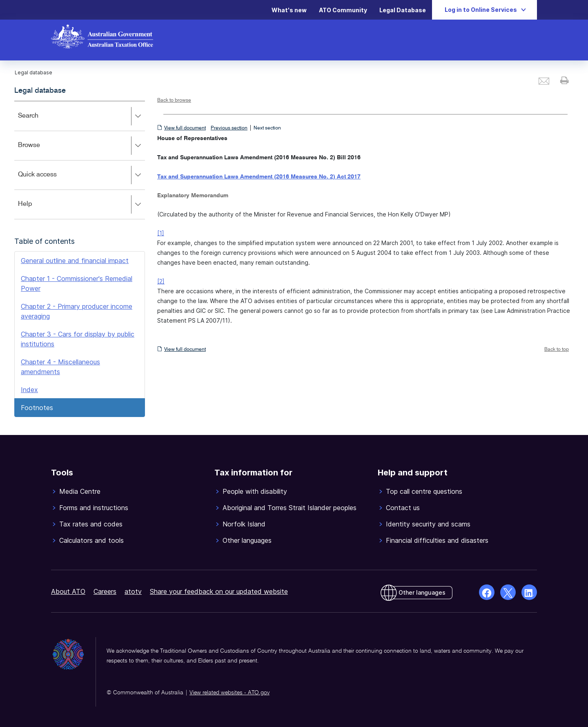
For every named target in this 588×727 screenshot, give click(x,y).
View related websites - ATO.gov (229, 693)
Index (29, 390)
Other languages (422, 592)
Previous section (229, 128)
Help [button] (81, 205)
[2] (161, 281)
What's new (289, 10)
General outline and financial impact (75, 261)
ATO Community (343, 10)
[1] (161, 233)
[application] (80, 160)
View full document (185, 128)
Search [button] (81, 116)
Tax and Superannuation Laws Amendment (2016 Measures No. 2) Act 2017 (259, 177)
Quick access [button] (81, 175)
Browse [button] (81, 146)
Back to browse (174, 100)
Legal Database (403, 10)
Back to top (557, 350)
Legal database (40, 91)
